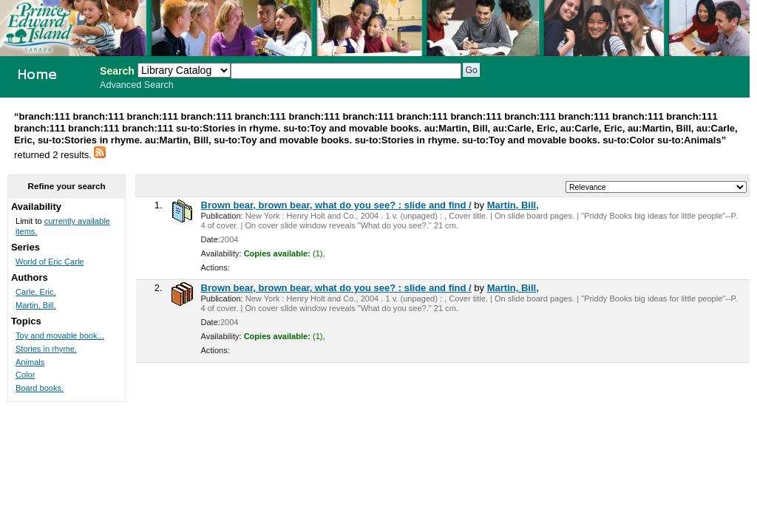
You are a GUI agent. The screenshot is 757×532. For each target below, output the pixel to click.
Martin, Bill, (513, 205)
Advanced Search (137, 85)
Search (117, 71)
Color (25, 375)
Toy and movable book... (60, 335)
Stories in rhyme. (46, 349)
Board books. (40, 388)
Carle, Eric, (36, 292)
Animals (30, 362)
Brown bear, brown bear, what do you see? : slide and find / (336, 205)
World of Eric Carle (50, 262)
